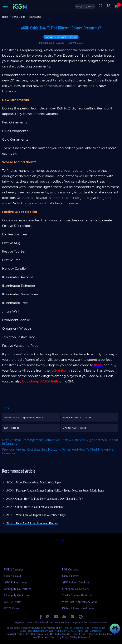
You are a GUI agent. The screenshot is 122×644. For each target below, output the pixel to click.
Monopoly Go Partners (18, 589)
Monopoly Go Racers (17, 595)
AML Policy (77, 631)
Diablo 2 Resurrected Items (78, 608)
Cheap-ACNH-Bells (75, 428)
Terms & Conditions (73, 628)
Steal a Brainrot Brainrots (77, 595)
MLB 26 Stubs (13, 602)
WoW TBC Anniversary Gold (79, 602)
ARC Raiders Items (16, 582)
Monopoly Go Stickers (75, 589)
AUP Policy (61, 631)
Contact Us (96, 631)
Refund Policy (40, 631)
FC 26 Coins (12, 608)
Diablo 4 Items (71, 576)
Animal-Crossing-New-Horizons (24, 417)
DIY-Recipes (12, 428)
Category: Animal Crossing (61, 37)
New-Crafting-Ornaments (79, 417)
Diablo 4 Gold (13, 576)
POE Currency (71, 570)
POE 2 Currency (14, 570)
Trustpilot (61, 540)
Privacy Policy (98, 628)
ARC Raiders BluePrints (77, 582)
